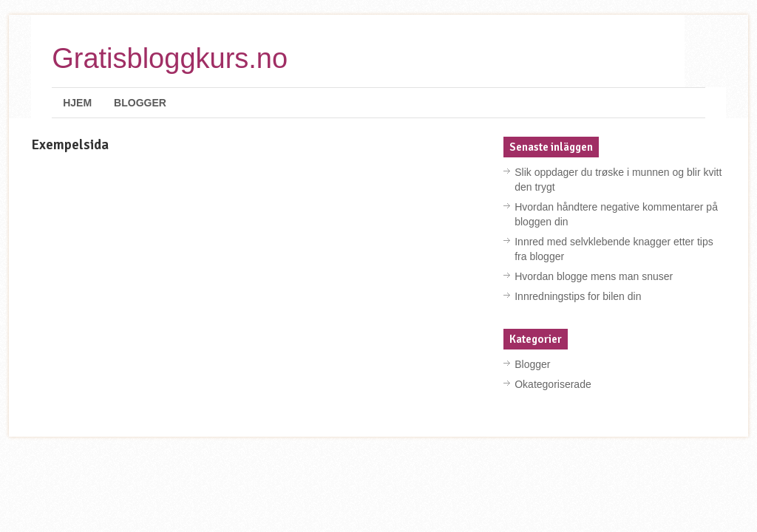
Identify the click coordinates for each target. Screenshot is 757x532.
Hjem (77, 103)
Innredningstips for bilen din (578, 296)
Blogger (140, 103)
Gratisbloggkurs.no (170, 58)
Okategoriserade (553, 384)
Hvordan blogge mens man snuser (594, 276)
